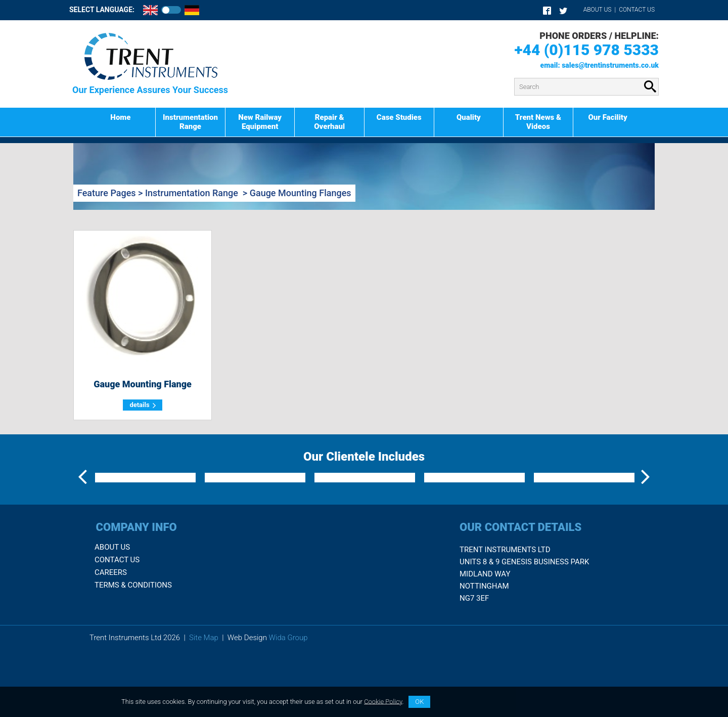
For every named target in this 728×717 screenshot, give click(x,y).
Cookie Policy (383, 701)
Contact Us (637, 10)
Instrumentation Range (190, 122)
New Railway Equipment (260, 122)
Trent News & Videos (538, 122)
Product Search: (270, 78)
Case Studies (399, 117)
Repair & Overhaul (329, 122)
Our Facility (607, 117)
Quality (469, 117)
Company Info (136, 593)
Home (120, 117)
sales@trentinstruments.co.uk (610, 65)
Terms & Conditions (133, 651)
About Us (598, 10)
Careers (111, 639)
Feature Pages (107, 193)
